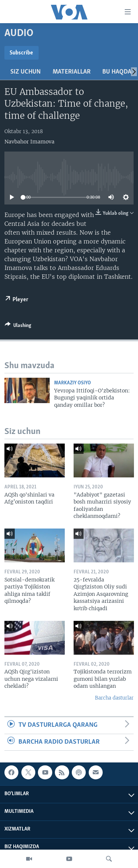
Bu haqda (117, 72)
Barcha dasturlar (114, 698)
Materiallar (72, 72)
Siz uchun (26, 72)
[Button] (18, 327)
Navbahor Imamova (29, 142)
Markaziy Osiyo (72, 383)
